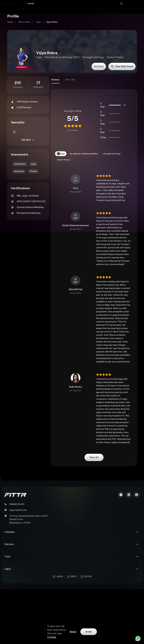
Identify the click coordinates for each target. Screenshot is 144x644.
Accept (89, 632)
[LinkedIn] (129, 495)
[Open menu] (121, 4)
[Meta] (137, 495)
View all (94, 457)
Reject (73, 632)
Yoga (38, 22)
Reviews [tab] (55, 80)
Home (10, 22)
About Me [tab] (70, 80)
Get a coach (24, 22)
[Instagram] (121, 495)
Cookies (52, 637)
